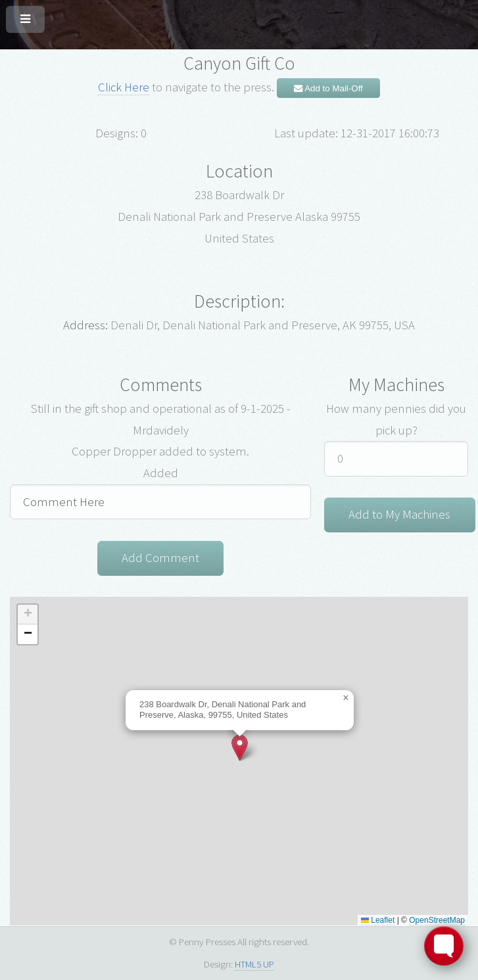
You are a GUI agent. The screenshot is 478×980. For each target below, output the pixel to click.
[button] (240, 748)
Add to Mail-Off (328, 88)
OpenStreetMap (437, 920)
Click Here (124, 87)
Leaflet (378, 920)
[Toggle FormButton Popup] (444, 946)
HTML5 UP (254, 964)
